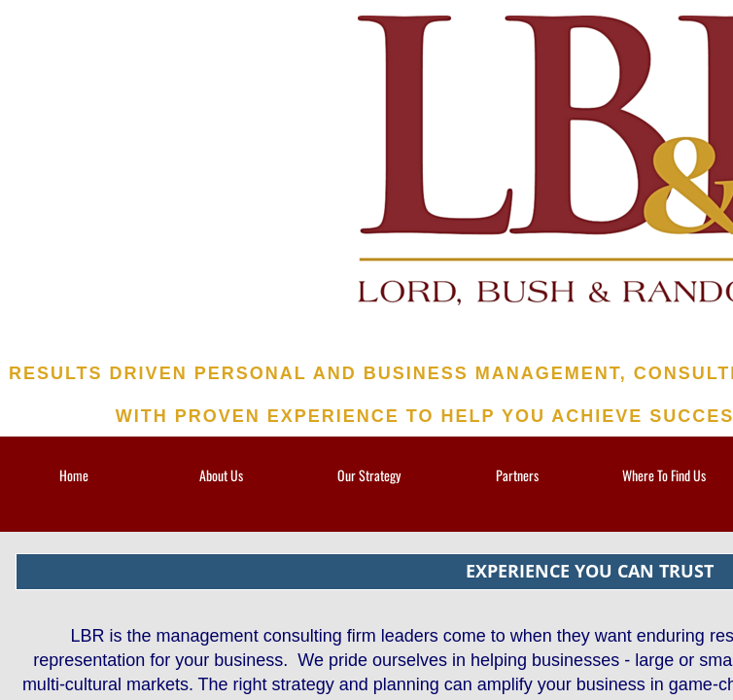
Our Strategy (369, 475)
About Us (221, 475)
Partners (517, 475)
